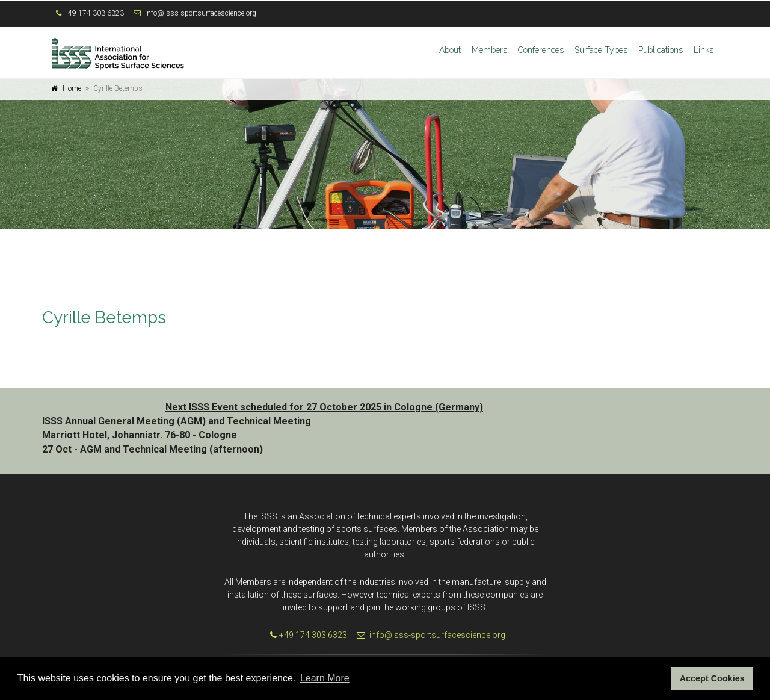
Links (704, 50)
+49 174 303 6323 (94, 13)
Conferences (541, 50)
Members (489, 50)
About (450, 50)
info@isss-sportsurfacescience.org (201, 13)
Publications (661, 50)
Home (72, 88)
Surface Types (601, 50)
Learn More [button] (325, 678)
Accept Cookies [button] (712, 678)
